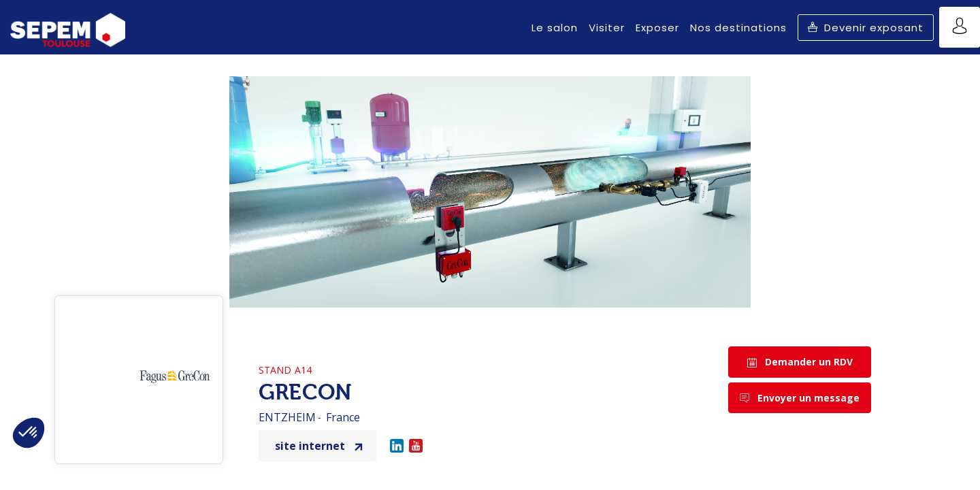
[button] (866, 28)
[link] (555, 27)
